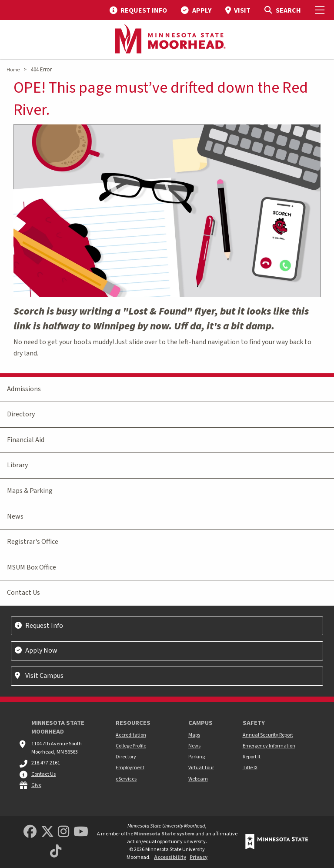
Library (17, 465)
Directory (21, 414)
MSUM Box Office (32, 567)
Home (13, 70)
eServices (126, 779)
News (15, 516)
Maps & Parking (30, 491)
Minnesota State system (164, 834)
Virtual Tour (201, 768)
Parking (197, 757)
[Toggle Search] (282, 10)
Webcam (198, 779)
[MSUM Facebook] (30, 832)
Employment (130, 768)
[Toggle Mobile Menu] (321, 10)
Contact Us (23, 593)
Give (36, 785)
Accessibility (170, 857)
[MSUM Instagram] (63, 832)
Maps (194, 735)
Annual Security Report (268, 735)
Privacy (199, 857)
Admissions (24, 389)
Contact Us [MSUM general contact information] (43, 774)
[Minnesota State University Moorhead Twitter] (47, 832)
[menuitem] (138, 10)
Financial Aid (26, 440)
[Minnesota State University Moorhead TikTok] (56, 852)
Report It (252, 757)
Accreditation (131, 735)
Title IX (250, 768)
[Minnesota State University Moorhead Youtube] (81, 832)
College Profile (131, 746)
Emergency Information (269, 746)
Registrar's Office (33, 542)
